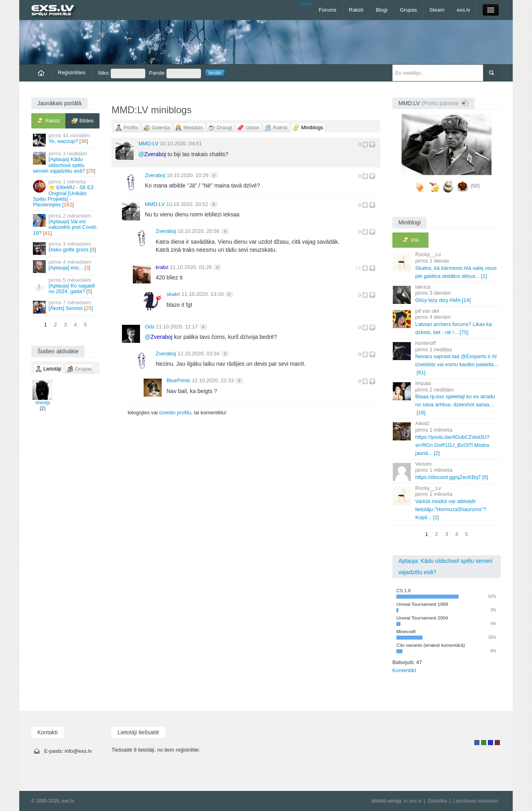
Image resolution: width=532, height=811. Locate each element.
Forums (327, 10)
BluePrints (178, 380)
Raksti (356, 10)
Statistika (437, 801)
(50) (475, 186)
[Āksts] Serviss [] (66, 307)
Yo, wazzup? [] (66, 140)
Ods (150, 327)
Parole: (175, 73)
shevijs (43, 393)
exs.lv (464, 10)
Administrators (497, 743)
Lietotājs (477, 743)
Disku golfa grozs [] (66, 248)
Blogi (382, 10)
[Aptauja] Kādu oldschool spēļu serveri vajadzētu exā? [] (66, 162)
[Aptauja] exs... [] (66, 266)
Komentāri (404, 670)
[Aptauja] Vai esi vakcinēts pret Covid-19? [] (66, 224)
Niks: (122, 73)
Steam (437, 10)
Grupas (409, 10)
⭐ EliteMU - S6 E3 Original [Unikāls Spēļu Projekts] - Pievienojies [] (66, 193)
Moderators (490, 743)
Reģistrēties (72, 72)
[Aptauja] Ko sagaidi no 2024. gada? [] (66, 286)
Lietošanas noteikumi (476, 801)
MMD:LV (148, 144)
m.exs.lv (412, 801)
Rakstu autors (484, 743)
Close (306, 4)
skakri (173, 294)
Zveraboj (155, 175)
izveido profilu (175, 413)
